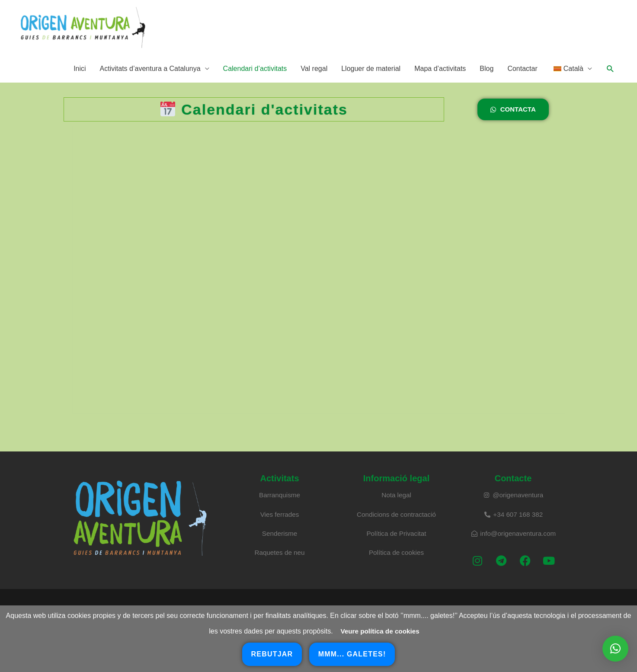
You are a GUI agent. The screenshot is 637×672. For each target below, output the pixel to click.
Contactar (522, 78)
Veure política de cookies (380, 631)
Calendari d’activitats (255, 78)
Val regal (314, 78)
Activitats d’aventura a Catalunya (150, 78)
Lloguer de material (371, 78)
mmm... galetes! (352, 654)
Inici (80, 78)
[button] (610, 78)
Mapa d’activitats (440, 78)
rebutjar (272, 654)
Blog (487, 78)
